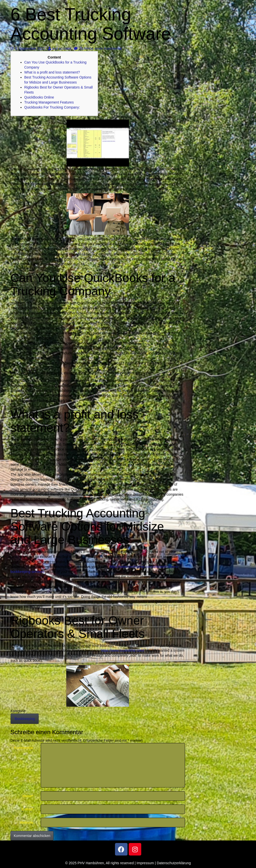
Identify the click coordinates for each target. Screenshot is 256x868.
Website (27, 822)
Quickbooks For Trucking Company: (52, 107)
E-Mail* (28, 809)
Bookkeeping (25, 719)
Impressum (145, 863)
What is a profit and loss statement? (52, 72)
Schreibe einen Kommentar (98, 49)
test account (60, 49)
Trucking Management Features (49, 102)
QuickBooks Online (39, 97)
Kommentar (23, 748)
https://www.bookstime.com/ (122, 650)
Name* (28, 796)
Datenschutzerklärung (174, 863)
